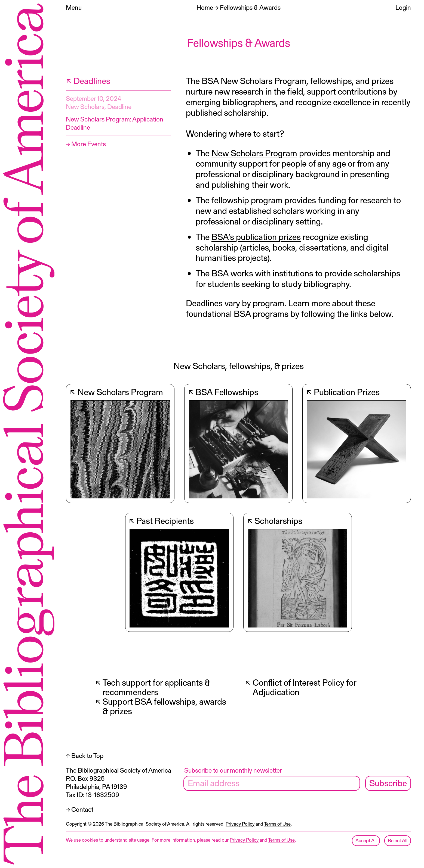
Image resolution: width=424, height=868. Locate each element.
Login (403, 7)
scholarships (377, 273)
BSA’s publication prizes (256, 236)
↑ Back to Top (85, 755)
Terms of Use (277, 824)
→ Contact (80, 809)
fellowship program (247, 200)
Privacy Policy (240, 824)
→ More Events (86, 144)
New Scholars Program (254, 153)
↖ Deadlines (88, 80)
